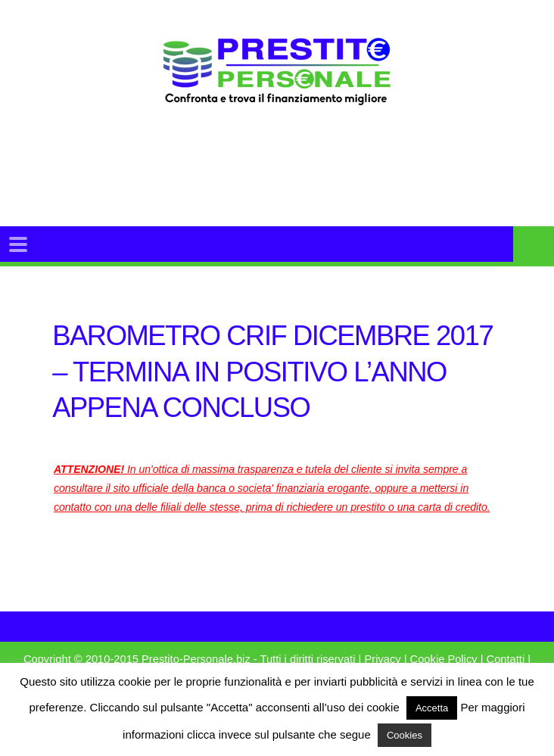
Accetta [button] (432, 708)
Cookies (405, 735)
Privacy (382, 659)
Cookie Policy (444, 659)
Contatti (506, 659)
